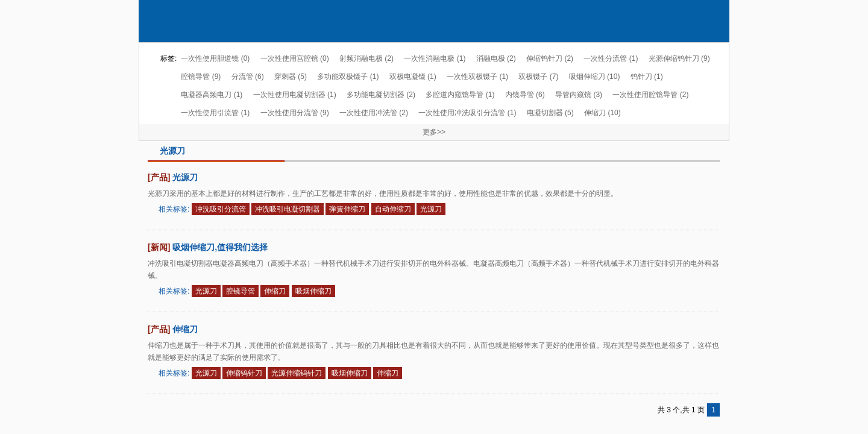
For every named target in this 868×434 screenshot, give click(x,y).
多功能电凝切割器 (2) (381, 95)
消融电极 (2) (496, 58)
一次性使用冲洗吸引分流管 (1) (467, 113)
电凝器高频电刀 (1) (212, 95)
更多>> (434, 132)
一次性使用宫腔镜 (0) (295, 58)
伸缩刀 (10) (602, 113)
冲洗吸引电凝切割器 (288, 209)
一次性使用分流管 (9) (295, 113)
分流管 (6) (248, 77)
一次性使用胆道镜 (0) (215, 58)
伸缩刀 (275, 291)
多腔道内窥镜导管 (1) (460, 95)
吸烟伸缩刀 (313, 291)
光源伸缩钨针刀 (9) (679, 58)
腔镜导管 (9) (201, 77)
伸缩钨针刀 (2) (550, 58)
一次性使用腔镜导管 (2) (650, 95)
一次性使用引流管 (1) (215, 113)
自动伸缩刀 (393, 209)
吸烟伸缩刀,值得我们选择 (220, 247)
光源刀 (185, 177)
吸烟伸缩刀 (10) (595, 77)
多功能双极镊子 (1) (348, 77)
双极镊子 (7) (538, 77)
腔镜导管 (241, 291)
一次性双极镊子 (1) (477, 77)
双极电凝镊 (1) (413, 77)
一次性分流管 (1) (611, 58)
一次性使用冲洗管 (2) (374, 113)
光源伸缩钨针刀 (297, 373)
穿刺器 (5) (291, 77)
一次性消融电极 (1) (435, 58)
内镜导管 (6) (525, 95)
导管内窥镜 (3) (579, 95)
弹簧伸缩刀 (347, 209)
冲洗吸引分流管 (221, 209)
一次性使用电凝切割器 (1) (295, 95)
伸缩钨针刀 (244, 373)
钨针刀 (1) (647, 77)
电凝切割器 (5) (550, 113)
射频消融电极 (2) (366, 58)
